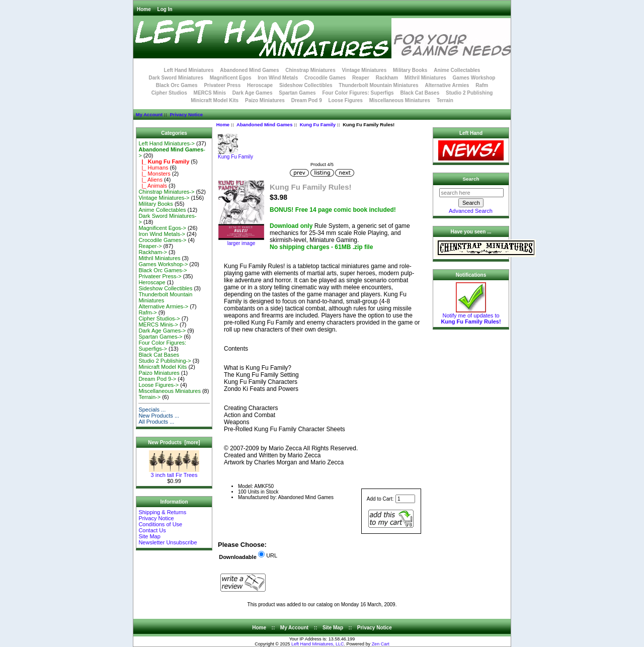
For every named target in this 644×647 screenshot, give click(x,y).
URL (272, 555)
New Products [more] (174, 442)
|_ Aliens (150, 180)
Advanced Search (471, 211)
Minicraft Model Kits (215, 100)
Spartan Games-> (160, 337)
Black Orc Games (177, 85)
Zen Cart (381, 644)
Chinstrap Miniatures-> (166, 192)
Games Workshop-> (163, 264)
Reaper (361, 78)
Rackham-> (153, 252)
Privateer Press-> (160, 276)
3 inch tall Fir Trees (174, 472)
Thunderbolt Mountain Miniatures (378, 85)
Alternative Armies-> (163, 306)
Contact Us (152, 530)
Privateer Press (222, 85)
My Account (149, 114)
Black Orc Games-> (163, 270)
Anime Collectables (457, 70)
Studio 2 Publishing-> (165, 361)
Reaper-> (150, 246)
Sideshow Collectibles (306, 85)
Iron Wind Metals (278, 78)
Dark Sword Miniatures (176, 78)
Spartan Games (297, 93)
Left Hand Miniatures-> (167, 143)
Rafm (482, 85)
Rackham (387, 78)
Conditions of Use (160, 524)
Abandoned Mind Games (264, 125)
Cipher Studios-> (159, 318)
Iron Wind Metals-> (162, 234)
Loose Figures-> (158, 385)
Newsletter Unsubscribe (168, 542)
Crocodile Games (325, 78)
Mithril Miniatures (425, 78)
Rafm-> (147, 312)
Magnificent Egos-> (162, 228)
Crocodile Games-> (162, 240)
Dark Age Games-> (162, 331)
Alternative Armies (447, 85)
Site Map (149, 536)
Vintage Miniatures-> (164, 198)
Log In (165, 9)
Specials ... (152, 410)
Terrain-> (149, 397)
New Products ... (159, 416)
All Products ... (156, 422)
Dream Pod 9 (307, 100)
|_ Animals (153, 186)
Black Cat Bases (420, 93)
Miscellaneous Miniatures (400, 100)
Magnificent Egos (231, 78)
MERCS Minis (210, 93)
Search (471, 179)
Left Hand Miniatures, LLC (318, 644)
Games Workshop (474, 78)
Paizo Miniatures (265, 100)
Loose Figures (346, 100)
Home (144, 9)
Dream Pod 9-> (157, 379)
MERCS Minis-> (158, 325)
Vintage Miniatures (365, 70)
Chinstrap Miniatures (310, 70)
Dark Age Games (253, 93)
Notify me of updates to (471, 316)
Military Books (410, 70)
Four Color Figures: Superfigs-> (162, 346)
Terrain (445, 100)
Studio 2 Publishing (469, 93)
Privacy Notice (186, 114)
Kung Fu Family (318, 125)
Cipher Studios (169, 93)
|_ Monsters (154, 174)
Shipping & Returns (162, 512)
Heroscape (260, 85)
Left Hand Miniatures (189, 70)
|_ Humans (153, 168)
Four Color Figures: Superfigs (358, 93)
